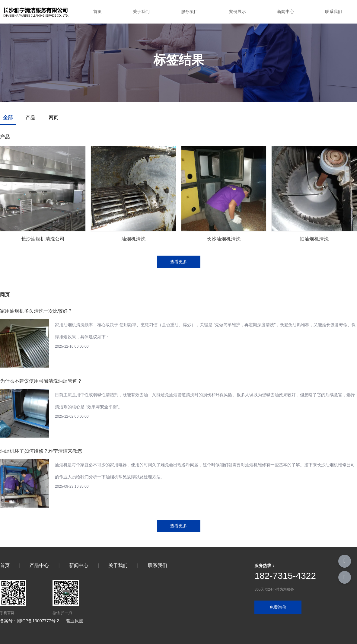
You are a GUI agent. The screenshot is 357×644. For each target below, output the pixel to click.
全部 (8, 118)
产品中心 (39, 565)
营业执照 (75, 621)
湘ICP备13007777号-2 (38, 621)
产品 (30, 118)
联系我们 (333, 11)
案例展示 (237, 11)
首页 (97, 11)
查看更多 (179, 262)
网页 (53, 118)
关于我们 (141, 11)
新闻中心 (285, 11)
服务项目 (190, 11)
